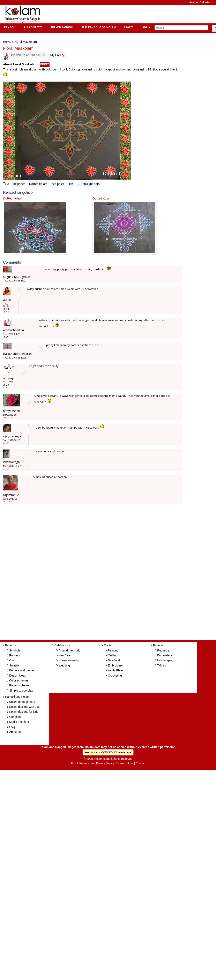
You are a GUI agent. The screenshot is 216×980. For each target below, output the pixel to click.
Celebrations (63, 645)
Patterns (10, 645)
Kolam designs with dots (25, 707)
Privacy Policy (105, 763)
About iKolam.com (82, 763)
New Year (65, 655)
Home (7, 42)
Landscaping (165, 660)
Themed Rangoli (61, 27)
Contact (141, 763)
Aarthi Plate (115, 670)
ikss (71, 184)
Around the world (69, 650)
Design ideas (18, 676)
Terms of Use (125, 763)
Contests (15, 717)
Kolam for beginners (22, 702)
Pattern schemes (20, 685)
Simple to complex (21, 691)
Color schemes (19, 680)
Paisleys (15, 655)
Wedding (64, 665)
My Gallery (57, 55)
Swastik (14, 665)
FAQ (12, 727)
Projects (158, 645)
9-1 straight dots (89, 184)
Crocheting (115, 676)
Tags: (7, 183)
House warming (69, 660)
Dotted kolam (38, 184)
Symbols (15, 650)
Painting (113, 650)
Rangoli (9, 27)
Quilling (113, 655)
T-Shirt (161, 665)
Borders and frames (22, 670)
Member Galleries (200, 2)
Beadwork (114, 660)
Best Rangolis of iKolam (98, 27)
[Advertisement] (120, 14)
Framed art (164, 650)
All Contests (33, 27)
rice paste (58, 184)
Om (12, 660)
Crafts (128, 27)
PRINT (45, 64)
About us (15, 732)
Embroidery (115, 665)
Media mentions (19, 722)
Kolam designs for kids (24, 712)
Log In (146, 27)
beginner (19, 184)
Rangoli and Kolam (17, 697)
